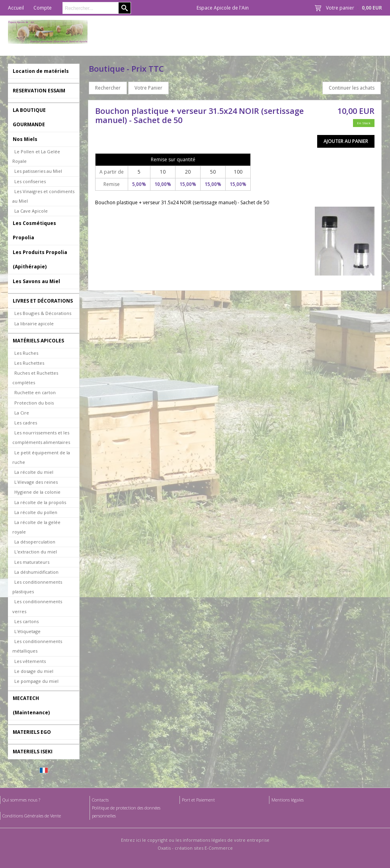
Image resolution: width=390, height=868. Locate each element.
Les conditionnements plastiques (37, 587)
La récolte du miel (34, 472)
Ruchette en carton (35, 392)
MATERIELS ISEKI (33, 752)
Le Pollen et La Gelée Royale (36, 156)
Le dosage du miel (34, 671)
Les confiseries (30, 181)
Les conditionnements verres (37, 606)
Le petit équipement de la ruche (41, 457)
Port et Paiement (198, 800)
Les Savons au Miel (36, 281)
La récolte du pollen (36, 512)
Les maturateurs (32, 562)
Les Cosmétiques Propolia (34, 230)
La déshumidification (36, 572)
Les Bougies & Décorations (43, 313)
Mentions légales (288, 800)
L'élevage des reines (36, 482)
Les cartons (26, 621)
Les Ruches (26, 353)
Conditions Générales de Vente (32, 816)
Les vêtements (30, 661)
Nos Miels (25, 139)
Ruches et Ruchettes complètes (35, 378)
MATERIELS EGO (32, 732)
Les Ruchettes (29, 363)
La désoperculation (35, 542)
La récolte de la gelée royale (36, 527)
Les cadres (26, 423)
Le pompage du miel (36, 681)
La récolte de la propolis (40, 502)
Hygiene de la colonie (37, 492)
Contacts (100, 800)
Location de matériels (41, 71)
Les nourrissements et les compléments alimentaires (41, 437)
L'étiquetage (27, 631)
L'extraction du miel (36, 552)
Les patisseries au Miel (38, 171)
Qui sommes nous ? (21, 800)
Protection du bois (34, 403)
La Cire (22, 413)
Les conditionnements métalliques (37, 646)
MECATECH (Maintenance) (31, 705)
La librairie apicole (34, 324)
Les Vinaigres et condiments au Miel (43, 196)
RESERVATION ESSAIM (39, 91)
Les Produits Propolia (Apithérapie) (40, 259)
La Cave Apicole (31, 211)
